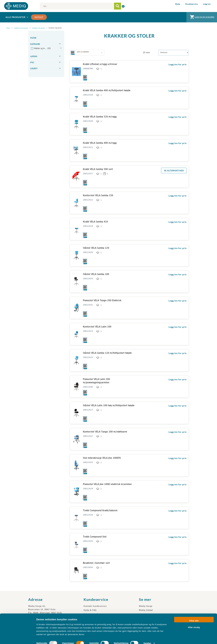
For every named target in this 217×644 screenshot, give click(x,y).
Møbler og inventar (21, 28)
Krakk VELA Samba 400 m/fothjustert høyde (107, 91)
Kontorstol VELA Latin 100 (97, 327)
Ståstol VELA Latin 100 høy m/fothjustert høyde (109, 406)
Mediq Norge (146, 606)
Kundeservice (192, 4)
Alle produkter (17, 17)
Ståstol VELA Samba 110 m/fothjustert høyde (107, 353)
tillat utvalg (194, 623)
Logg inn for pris (178, 64)
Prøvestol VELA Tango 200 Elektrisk (102, 301)
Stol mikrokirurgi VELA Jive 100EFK (102, 458)
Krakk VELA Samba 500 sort (98, 169)
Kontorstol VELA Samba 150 (98, 196)
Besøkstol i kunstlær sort (96, 563)
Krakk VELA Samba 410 (95, 222)
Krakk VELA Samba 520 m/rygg (100, 117)
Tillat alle (194, 616)
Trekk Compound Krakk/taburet (100, 511)
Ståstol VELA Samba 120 (96, 248)
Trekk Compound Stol (95, 537)
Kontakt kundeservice (95, 606)
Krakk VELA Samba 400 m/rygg (100, 143)
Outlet (39, 17)
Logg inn (207, 4)
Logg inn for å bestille (202, 18)
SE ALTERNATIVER (174, 170)
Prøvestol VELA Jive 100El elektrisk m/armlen (107, 484)
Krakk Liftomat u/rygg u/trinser (100, 64)
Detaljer (147, 639)
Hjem (8, 28)
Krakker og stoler (39, 28)
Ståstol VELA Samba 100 (96, 274)
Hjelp (178, 4)
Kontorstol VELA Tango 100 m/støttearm (105, 432)
